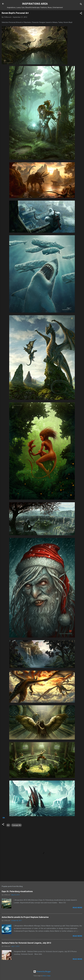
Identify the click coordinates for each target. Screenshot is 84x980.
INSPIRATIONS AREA (35, 4)
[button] (81, 14)
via (4, 817)
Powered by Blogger (42, 972)
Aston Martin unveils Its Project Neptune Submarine (25, 917)
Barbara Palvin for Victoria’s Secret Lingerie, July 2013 (26, 943)
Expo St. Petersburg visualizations (17, 891)
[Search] (81, 4)
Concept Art (17, 825)
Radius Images (47, 976)
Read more (77, 908)
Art (8, 825)
